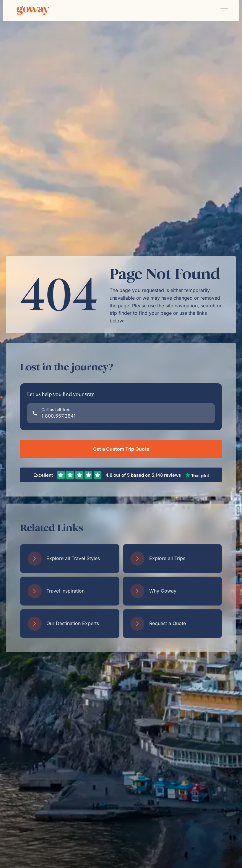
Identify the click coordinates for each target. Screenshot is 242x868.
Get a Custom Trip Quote (121, 449)
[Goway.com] (33, 11)
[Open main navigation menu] (224, 11)
